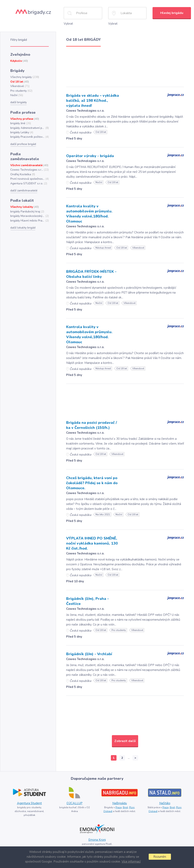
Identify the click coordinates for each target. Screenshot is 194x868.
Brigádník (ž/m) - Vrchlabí (89, 654)
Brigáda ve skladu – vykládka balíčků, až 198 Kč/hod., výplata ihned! (93, 101)
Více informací (131, 862)
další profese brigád (23, 144)
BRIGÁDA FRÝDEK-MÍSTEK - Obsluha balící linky (91, 274)
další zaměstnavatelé (24, 190)
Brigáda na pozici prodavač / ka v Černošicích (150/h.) (92, 425)
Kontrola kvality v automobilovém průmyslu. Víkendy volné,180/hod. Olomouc (89, 214)
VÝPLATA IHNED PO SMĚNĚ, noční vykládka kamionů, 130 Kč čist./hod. (92, 543)
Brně (125, 807)
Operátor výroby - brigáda (90, 156)
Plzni (132, 807)
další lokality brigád (23, 228)
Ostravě (108, 811)
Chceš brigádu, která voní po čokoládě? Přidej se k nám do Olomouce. (92, 483)
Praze (119, 807)
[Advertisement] (125, 66)
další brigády (19, 102)
